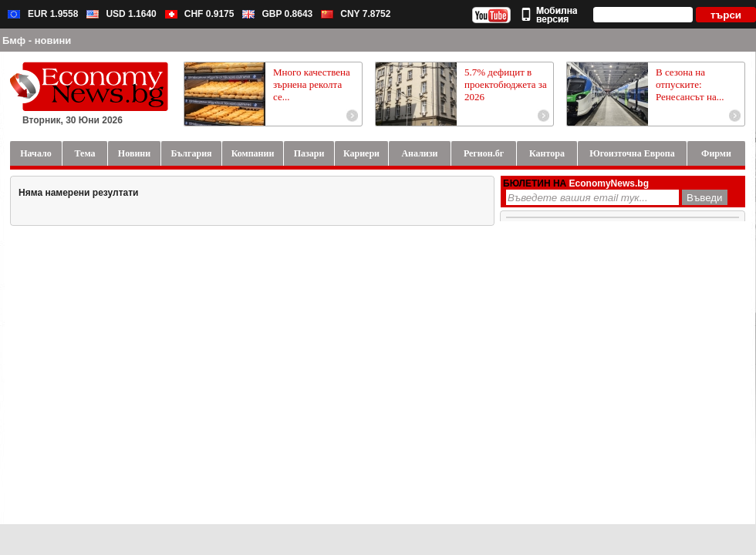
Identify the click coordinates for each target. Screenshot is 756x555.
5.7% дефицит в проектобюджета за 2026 (506, 84)
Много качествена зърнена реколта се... (312, 84)
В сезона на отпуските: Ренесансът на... (690, 84)
